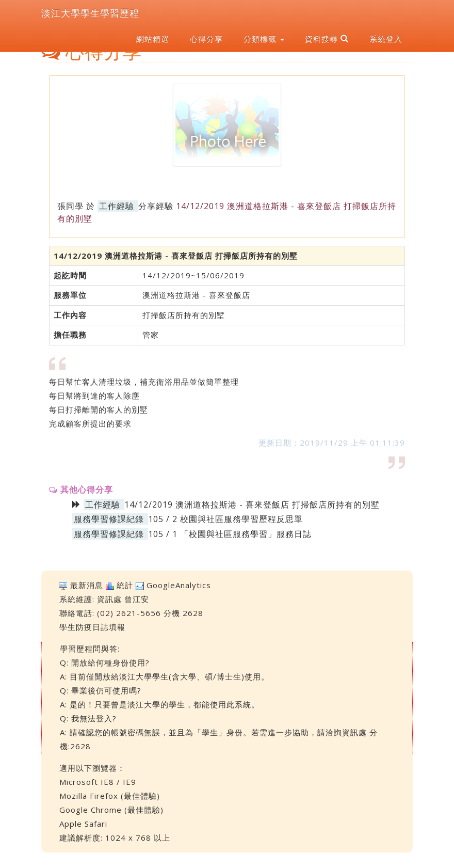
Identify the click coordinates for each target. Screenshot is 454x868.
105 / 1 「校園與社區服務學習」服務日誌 (230, 534)
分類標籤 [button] (264, 39)
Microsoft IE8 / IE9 (98, 782)
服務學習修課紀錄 (109, 519)
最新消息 (87, 585)
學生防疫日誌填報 (92, 627)
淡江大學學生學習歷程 (90, 13)
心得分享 (206, 39)
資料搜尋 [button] (327, 39)
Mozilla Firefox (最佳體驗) (110, 796)
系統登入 (386, 39)
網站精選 (153, 39)
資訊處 (109, 599)
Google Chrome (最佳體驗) (111, 810)
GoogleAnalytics (179, 585)
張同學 (70, 206)
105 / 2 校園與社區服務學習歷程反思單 (225, 519)
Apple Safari (83, 824)
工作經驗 (117, 206)
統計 (125, 585)
